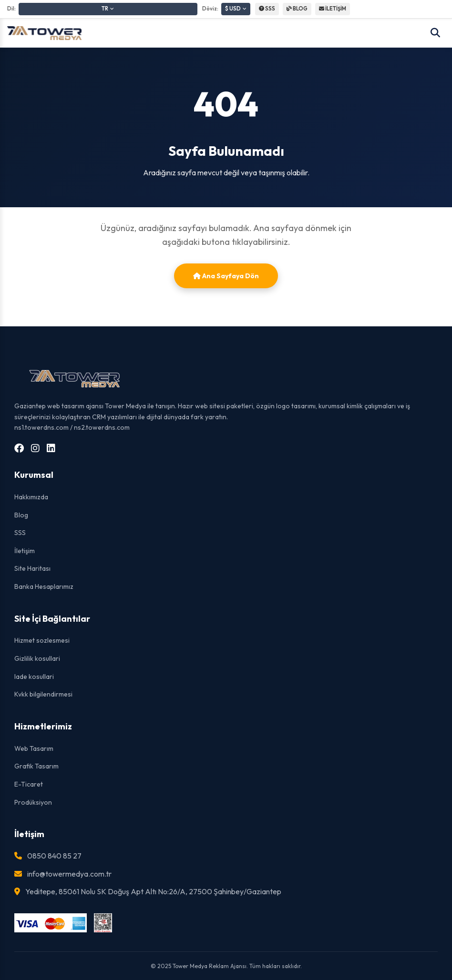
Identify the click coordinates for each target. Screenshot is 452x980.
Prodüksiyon (33, 802)
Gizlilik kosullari (37, 658)
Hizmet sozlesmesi (42, 640)
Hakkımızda (31, 497)
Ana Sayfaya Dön (226, 276)
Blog (21, 515)
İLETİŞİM (333, 9)
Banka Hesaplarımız (44, 586)
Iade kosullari (34, 677)
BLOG (297, 9)
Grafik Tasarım (36, 766)
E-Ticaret (29, 784)
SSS (267, 9)
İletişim (25, 551)
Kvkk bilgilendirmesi (43, 694)
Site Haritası (32, 568)
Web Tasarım (34, 748)
